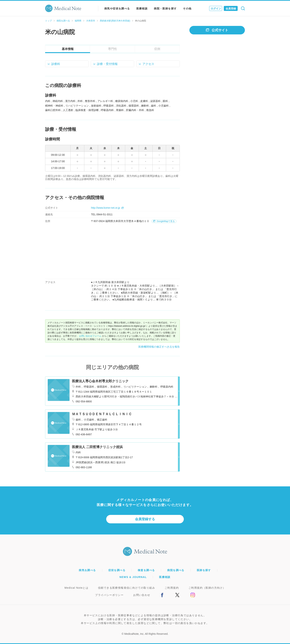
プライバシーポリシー (109, 595)
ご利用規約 (172, 588)
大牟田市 (91, 21)
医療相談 (142, 9)
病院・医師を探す (165, 9)
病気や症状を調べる (117, 9)
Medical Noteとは (76, 588)
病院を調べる (63, 21)
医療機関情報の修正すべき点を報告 (159, 347)
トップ (48, 21)
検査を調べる (146, 570)
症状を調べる (117, 570)
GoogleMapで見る (164, 221)
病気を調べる (87, 570)
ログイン (216, 9)
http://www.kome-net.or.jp (107, 208)
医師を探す (204, 570)
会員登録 (231, 9)
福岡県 (78, 21)
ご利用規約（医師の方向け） (207, 588)
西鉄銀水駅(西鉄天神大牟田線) (115, 21)
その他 (187, 9)
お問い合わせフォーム (90, 336)
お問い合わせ (142, 595)
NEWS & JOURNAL (133, 577)
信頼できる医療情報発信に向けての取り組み (127, 588)
